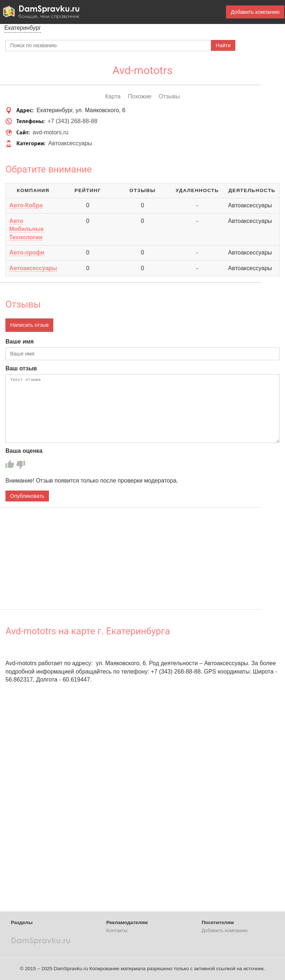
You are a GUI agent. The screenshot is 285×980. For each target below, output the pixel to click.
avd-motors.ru (51, 132)
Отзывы (170, 96)
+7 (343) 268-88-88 (72, 121)
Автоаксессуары (70, 143)
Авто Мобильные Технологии (27, 229)
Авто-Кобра (26, 205)
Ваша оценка (24, 451)
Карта (113, 96)
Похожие (139, 96)
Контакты (117, 930)
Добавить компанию (255, 12)
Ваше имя (20, 341)
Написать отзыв (29, 325)
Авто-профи (27, 253)
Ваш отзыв (21, 368)
